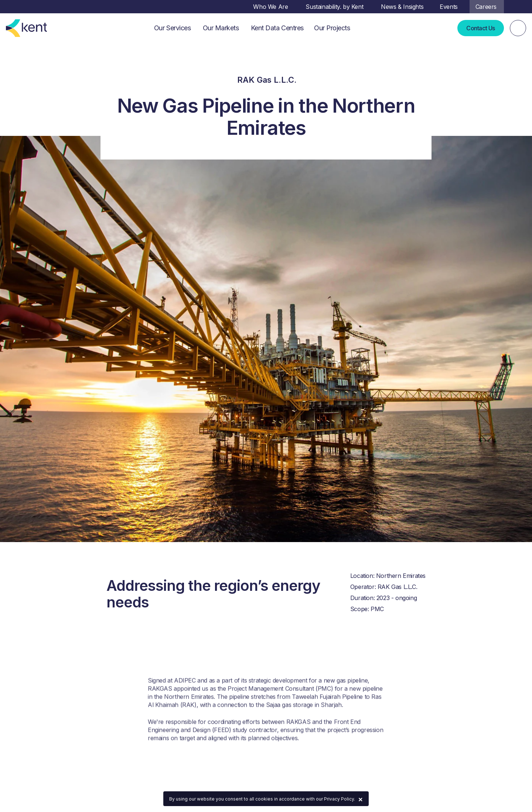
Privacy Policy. (340, 799)
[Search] (518, 28)
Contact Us (481, 28)
